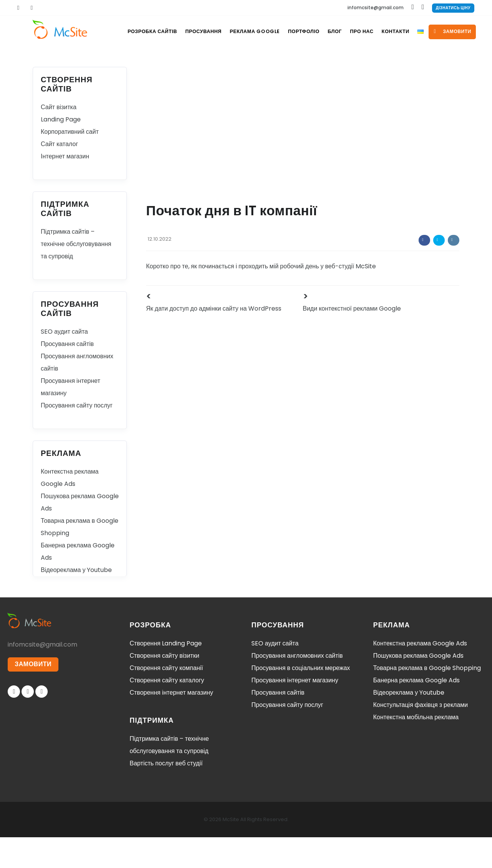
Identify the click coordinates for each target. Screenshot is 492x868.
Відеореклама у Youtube (76, 601)
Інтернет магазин (65, 187)
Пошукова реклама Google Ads (419, 686)
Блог (330, 62)
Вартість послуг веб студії (166, 794)
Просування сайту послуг (77, 436)
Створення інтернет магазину (171, 723)
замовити (457, 62)
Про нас (359, 62)
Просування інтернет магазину (295, 711)
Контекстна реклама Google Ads (420, 674)
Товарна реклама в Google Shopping (427, 699)
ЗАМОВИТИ (33, 696)
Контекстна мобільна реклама (416, 748)
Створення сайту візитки (164, 686)
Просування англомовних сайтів (297, 686)
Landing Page (61, 150)
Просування (192, 62)
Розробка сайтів (140, 62)
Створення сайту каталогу (167, 711)
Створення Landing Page (166, 674)
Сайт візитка (59, 138)
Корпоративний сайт (70, 162)
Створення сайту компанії (166, 699)
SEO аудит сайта (64, 362)
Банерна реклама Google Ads (416, 711)
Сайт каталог (59, 175)
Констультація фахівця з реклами (421, 736)
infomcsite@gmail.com (376, 7)
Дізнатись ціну (453, 8)
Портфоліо (296, 62)
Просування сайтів (67, 375)
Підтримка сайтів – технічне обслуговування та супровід (76, 275)
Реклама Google (245, 62)
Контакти (395, 62)
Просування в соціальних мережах (301, 699)
